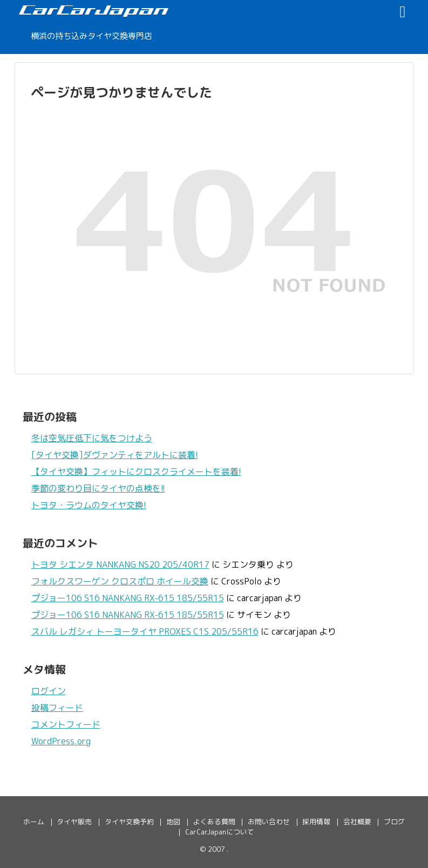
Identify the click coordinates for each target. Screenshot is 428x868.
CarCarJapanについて (220, 832)
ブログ (394, 822)
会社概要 (357, 822)
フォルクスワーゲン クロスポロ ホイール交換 (120, 581)
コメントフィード (66, 724)
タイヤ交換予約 (129, 822)
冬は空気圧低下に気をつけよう (92, 438)
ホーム (34, 822)
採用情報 (316, 822)
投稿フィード (57, 708)
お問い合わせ (269, 822)
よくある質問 (214, 822)
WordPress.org (61, 741)
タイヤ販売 (74, 822)
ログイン (49, 691)
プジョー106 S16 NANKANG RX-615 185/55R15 (128, 598)
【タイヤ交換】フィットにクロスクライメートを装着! (136, 472)
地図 (173, 822)
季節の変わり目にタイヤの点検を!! (98, 488)
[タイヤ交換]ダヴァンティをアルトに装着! (115, 455)
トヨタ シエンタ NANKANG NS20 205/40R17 (120, 564)
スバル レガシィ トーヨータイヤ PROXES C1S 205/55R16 (145, 631)
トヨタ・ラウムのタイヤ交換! (89, 505)
